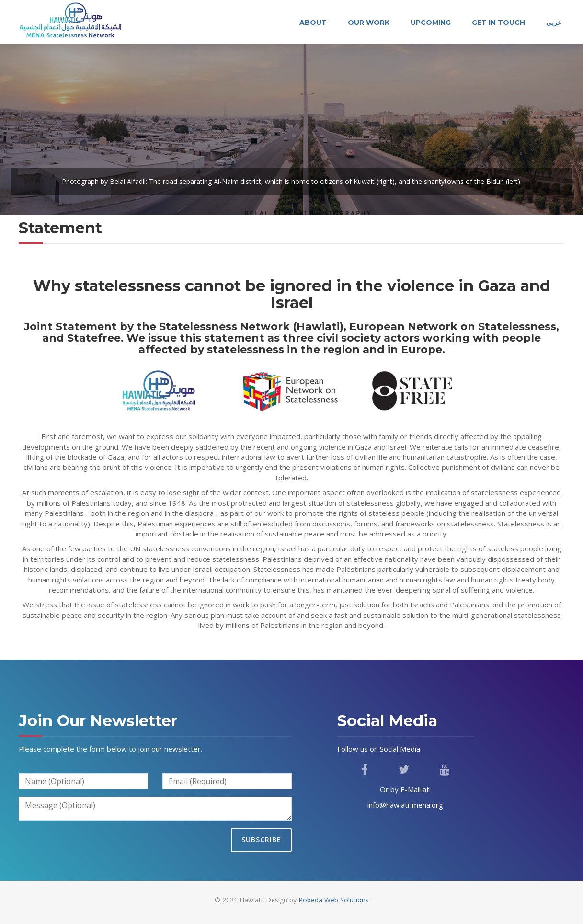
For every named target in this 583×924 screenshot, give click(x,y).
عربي (554, 23)
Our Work (369, 23)
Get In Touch (498, 23)
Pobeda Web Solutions (334, 900)
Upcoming (431, 23)
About (313, 23)
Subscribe (261, 839)
